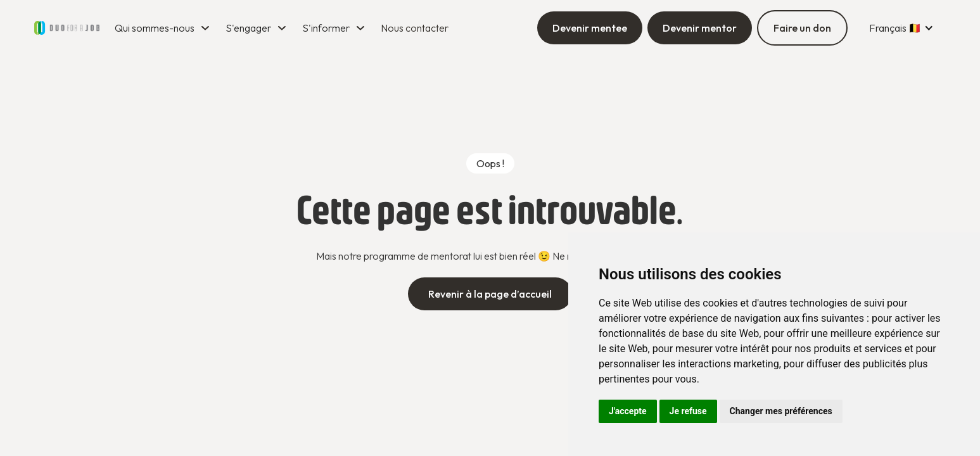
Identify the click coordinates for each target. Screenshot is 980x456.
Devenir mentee (590, 28)
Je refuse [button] (688, 411)
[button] (164, 28)
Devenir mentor (700, 28)
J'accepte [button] (628, 411)
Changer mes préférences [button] (781, 411)
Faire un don (802, 28)
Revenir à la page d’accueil (490, 294)
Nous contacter (415, 28)
